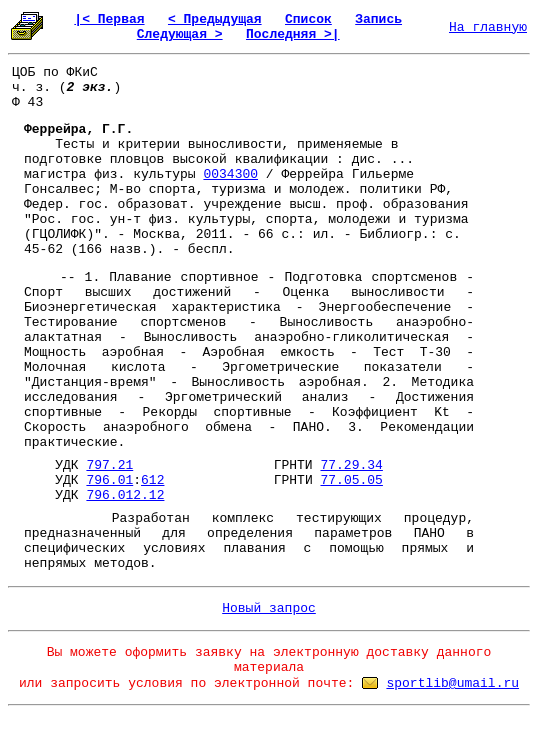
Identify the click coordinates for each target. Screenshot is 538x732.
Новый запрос (269, 608)
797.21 (109, 465)
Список (308, 19)
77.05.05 (351, 480)
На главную (488, 27)
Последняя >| (293, 34)
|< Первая (109, 19)
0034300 (230, 174)
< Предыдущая (215, 19)
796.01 (109, 480)
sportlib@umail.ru (452, 683)
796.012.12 (125, 495)
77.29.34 (351, 465)
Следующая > (180, 34)
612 (152, 480)
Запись (378, 19)
